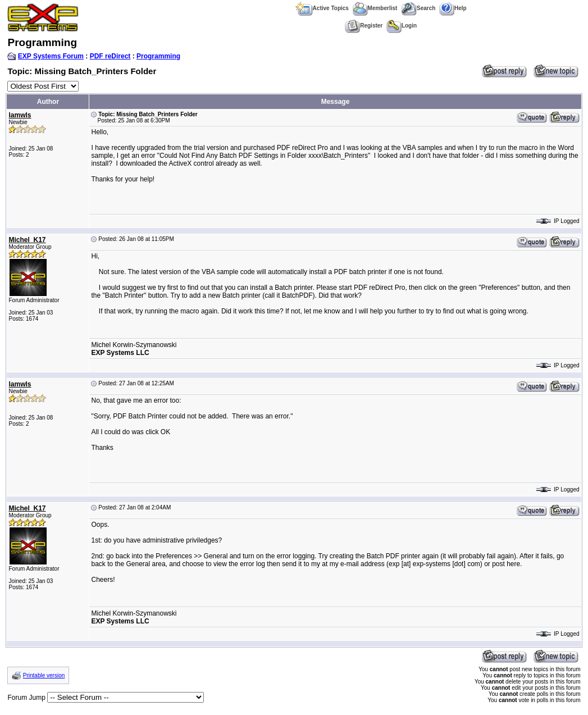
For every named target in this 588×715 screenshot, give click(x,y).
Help (453, 8)
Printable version (44, 675)
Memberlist (375, 8)
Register (364, 26)
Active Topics (322, 8)
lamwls (20, 115)
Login (402, 26)
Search (418, 8)
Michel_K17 (27, 240)
